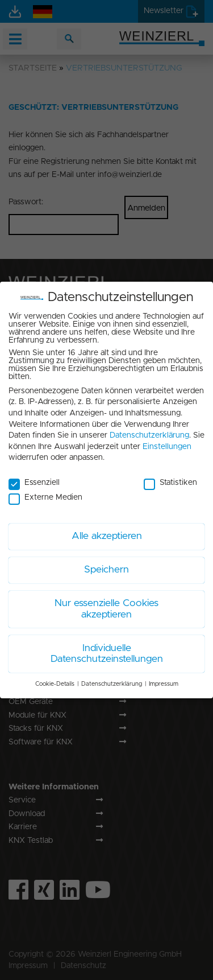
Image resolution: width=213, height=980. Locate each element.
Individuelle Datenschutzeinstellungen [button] (107, 648)
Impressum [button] (164, 678)
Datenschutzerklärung (149, 430)
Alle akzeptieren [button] (107, 530)
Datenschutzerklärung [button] (112, 678)
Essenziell (34, 477)
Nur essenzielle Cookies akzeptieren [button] (106, 603)
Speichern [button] (106, 564)
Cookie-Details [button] (55, 678)
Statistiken (170, 477)
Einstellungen (167, 441)
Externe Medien (45, 492)
